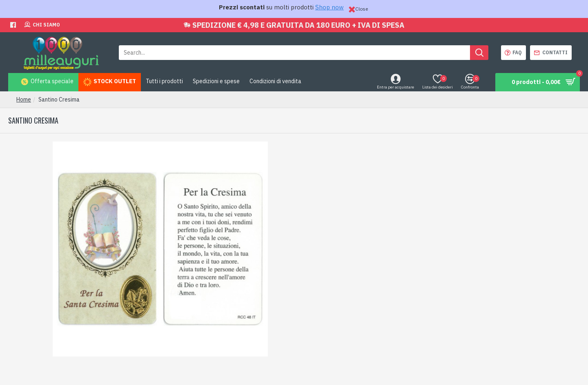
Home (24, 100)
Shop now (330, 7)
